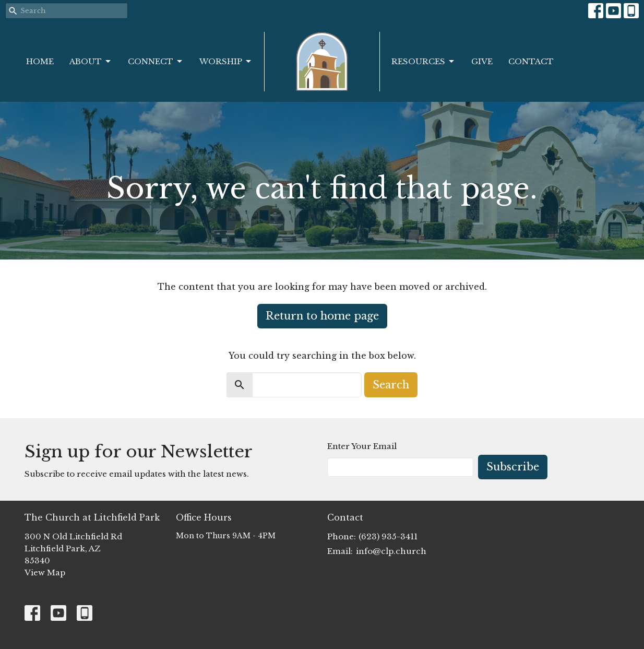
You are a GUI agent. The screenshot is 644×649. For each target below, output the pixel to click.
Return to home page (322, 316)
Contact (531, 61)
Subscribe (513, 467)
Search (391, 385)
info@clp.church (391, 551)
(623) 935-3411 (388, 536)
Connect (156, 62)
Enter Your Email (362, 446)
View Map (45, 573)
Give (482, 61)
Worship (226, 62)
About (91, 62)
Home (40, 61)
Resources (424, 62)
